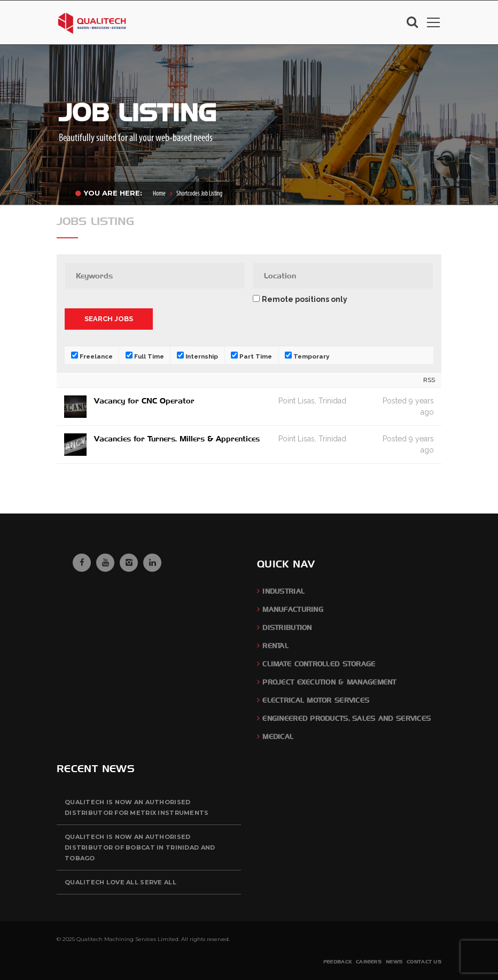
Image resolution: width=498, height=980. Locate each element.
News (394, 962)
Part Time (251, 356)
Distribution (287, 628)
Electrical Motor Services (316, 700)
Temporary (307, 356)
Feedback (337, 962)
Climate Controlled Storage (319, 664)
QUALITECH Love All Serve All (120, 882)
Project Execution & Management (329, 682)
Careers (369, 962)
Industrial (283, 591)
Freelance (92, 356)
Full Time (145, 356)
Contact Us (424, 962)
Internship (197, 356)
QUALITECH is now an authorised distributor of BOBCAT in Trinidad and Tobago (140, 847)
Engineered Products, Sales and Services (347, 718)
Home (159, 194)
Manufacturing (293, 609)
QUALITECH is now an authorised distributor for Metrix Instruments (137, 807)
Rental (275, 646)
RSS (429, 380)
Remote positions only (305, 299)
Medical (278, 737)
